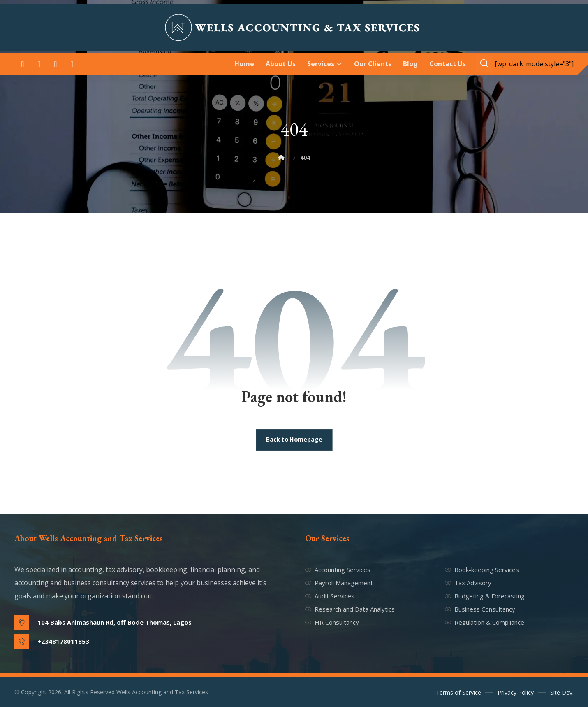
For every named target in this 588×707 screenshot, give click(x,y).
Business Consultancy (480, 609)
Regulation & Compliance (485, 622)
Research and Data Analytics (350, 609)
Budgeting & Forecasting (485, 596)
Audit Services (330, 596)
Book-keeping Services (482, 570)
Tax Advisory (468, 583)
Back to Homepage (294, 440)
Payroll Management (339, 583)
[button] (23, 64)
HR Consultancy (332, 622)
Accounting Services (338, 570)
